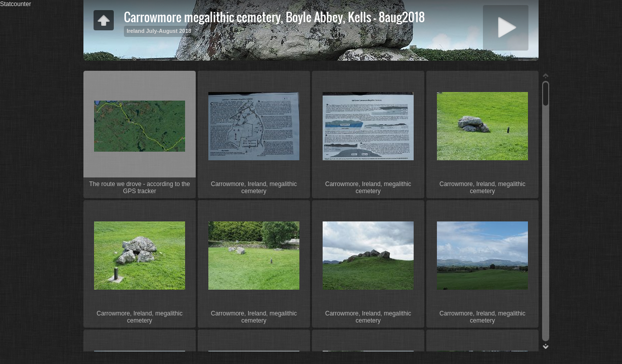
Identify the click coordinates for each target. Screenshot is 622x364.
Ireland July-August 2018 (159, 31)
